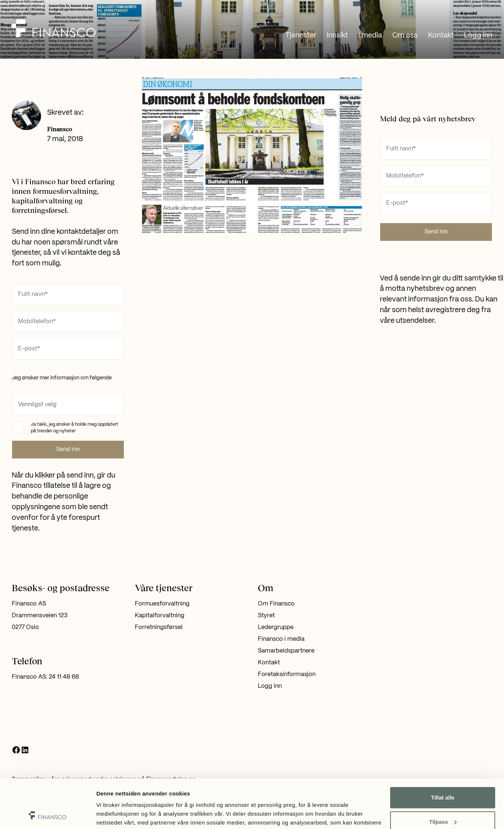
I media (370, 36)
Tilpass (443, 776)
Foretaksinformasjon (287, 674)
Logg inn (478, 36)
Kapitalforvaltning (160, 616)
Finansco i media (281, 639)
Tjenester (301, 36)
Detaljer (107, 814)
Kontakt (441, 36)
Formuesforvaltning (162, 604)
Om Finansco (276, 604)
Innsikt (337, 36)
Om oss (405, 36)
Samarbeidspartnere (286, 651)
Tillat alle (443, 752)
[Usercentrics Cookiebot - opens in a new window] (48, 815)
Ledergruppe (276, 627)
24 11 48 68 (64, 677)
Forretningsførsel (159, 627)
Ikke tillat (443, 800)
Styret (266, 616)
